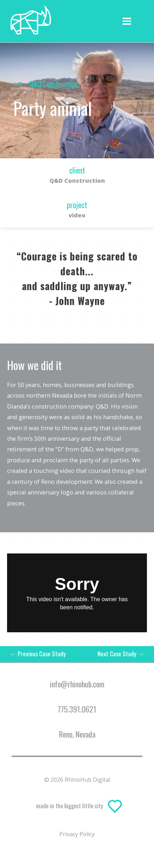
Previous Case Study (38, 653)
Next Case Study (121, 653)
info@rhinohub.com (77, 684)
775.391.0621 (77, 709)
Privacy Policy (77, 834)
